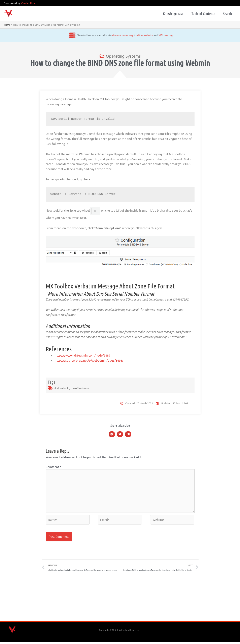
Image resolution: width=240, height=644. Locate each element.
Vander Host (28, 3)
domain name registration (94, 35)
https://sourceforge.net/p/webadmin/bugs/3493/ (89, 360)
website (115, 35)
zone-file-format (80, 388)
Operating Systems (123, 56)
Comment (53, 467)
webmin (65, 388)
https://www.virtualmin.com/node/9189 (82, 355)
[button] (112, 434)
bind (56, 388)
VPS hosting (132, 35)
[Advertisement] (120, 600)
